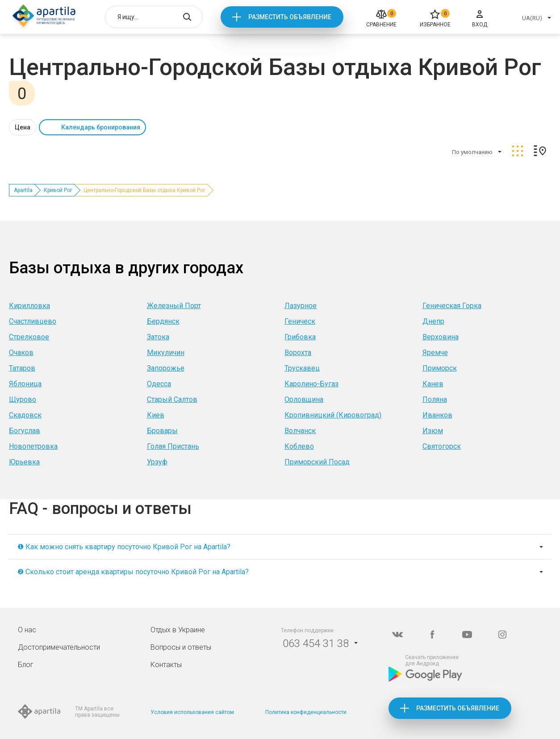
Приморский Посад (317, 462)
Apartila (23, 190)
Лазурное (301, 306)
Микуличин (166, 353)
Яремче (435, 353)
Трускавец (302, 368)
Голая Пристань (173, 446)
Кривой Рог (58, 190)
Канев (433, 384)
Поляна (435, 399)
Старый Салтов (172, 399)
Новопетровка (33, 446)
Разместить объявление (290, 17)
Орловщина (304, 399)
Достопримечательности (59, 647)
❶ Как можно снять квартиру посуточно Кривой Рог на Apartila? (124, 547)
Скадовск (25, 415)
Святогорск (442, 446)
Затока (158, 337)
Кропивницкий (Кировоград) (333, 415)
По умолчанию (472, 152)
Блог (26, 665)
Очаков (21, 353)
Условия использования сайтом (192, 712)
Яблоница (25, 384)
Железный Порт (174, 306)
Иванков (437, 415)
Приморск (440, 368)
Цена (23, 127)
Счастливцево (33, 321)
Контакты (166, 665)
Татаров (22, 368)
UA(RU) (532, 18)
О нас (27, 630)
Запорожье (166, 368)
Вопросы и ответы (181, 647)
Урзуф (157, 462)
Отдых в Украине (178, 630)
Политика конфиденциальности (306, 712)
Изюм (433, 431)
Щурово (23, 399)
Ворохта (298, 353)
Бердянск (163, 321)
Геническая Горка (452, 306)
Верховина (441, 337)
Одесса (159, 384)
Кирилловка (29, 306)
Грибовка (300, 337)
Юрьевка (24, 462)
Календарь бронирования (101, 127)
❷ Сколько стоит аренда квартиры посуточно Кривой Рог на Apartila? (133, 572)
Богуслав (25, 431)
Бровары (162, 431)
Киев (156, 415)
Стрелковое (29, 337)
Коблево (299, 446)
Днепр (433, 321)
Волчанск (300, 431)
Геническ (300, 321)
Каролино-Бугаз (311, 384)
